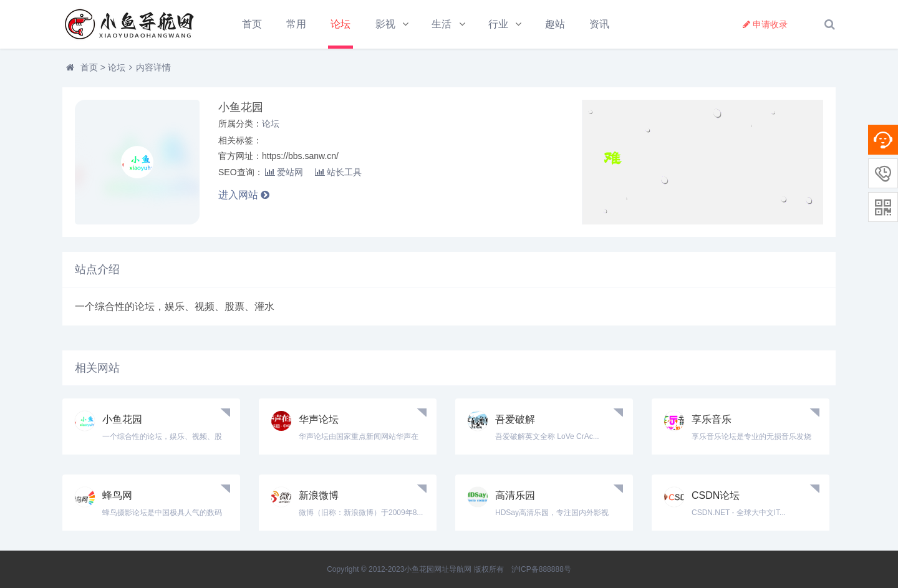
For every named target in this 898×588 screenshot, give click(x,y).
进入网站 (244, 195)
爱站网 (284, 172)
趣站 (555, 24)
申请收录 (765, 24)
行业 (498, 24)
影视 (385, 24)
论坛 (340, 24)
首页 (252, 24)
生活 (442, 24)
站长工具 (338, 172)
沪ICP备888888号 (541, 569)
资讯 (599, 24)
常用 (296, 24)
